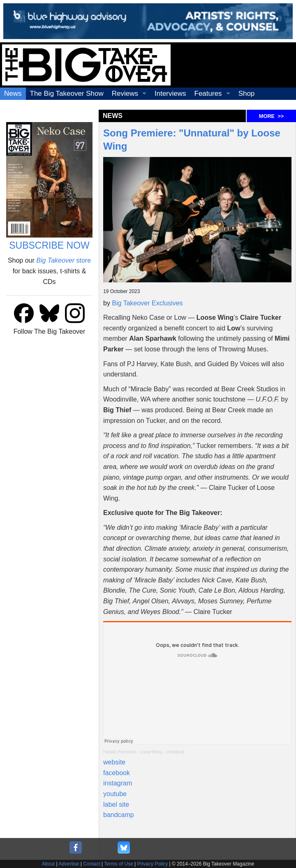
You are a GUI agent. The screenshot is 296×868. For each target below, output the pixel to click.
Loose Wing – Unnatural (162, 752)
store (64, 260)
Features (208, 93)
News (13, 93)
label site (116, 805)
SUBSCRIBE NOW (49, 245)
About (48, 864)
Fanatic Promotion (120, 752)
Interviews (170, 93)
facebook (117, 773)
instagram (118, 783)
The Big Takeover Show (67, 93)
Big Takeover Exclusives (147, 303)
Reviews (125, 93)
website (114, 762)
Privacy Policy (153, 864)
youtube (115, 794)
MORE (271, 116)
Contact (91, 864)
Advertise (69, 864)
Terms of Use (119, 864)
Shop (247, 93)
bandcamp (119, 815)
